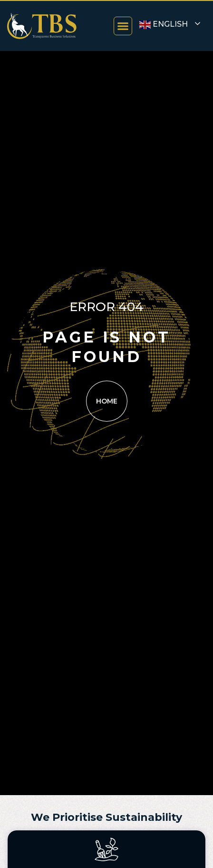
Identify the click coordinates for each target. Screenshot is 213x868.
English (164, 25)
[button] (123, 26)
